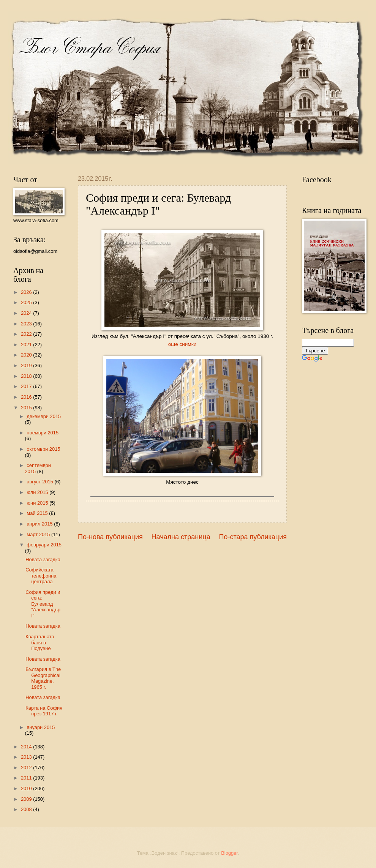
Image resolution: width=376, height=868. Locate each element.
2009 (27, 799)
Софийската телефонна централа (41, 576)
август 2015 (40, 482)
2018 (27, 376)
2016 (27, 397)
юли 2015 (38, 492)
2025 (27, 302)
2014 (27, 747)
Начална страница (181, 537)
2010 (27, 788)
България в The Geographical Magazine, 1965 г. (43, 678)
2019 (27, 365)
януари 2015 (41, 727)
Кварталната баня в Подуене (40, 642)
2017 (27, 386)
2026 (27, 292)
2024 (27, 313)
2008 (27, 809)
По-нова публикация (110, 537)
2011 (27, 778)
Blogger (229, 853)
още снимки (182, 344)
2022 (27, 334)
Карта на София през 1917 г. (44, 711)
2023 (27, 324)
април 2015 (40, 524)
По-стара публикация (253, 537)
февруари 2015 (44, 545)
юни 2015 (38, 503)
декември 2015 (44, 416)
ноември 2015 (43, 433)
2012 (27, 768)
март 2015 (39, 534)
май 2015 (38, 513)
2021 (27, 345)
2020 (27, 355)
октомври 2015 (43, 449)
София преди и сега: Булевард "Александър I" (43, 604)
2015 (27, 408)
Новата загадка (43, 559)
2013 (27, 757)
